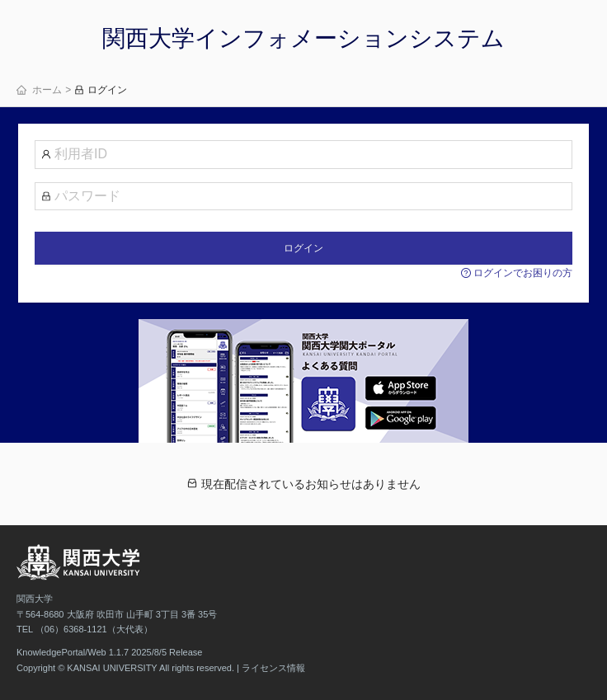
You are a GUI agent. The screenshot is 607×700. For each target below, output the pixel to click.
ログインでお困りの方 (517, 273)
